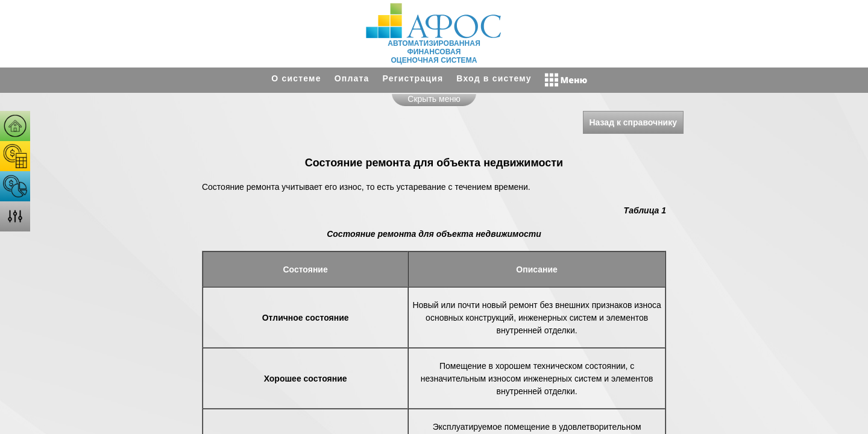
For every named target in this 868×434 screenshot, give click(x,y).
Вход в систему (494, 78)
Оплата (352, 78)
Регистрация (413, 78)
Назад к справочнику (634, 122)
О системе (296, 78)
